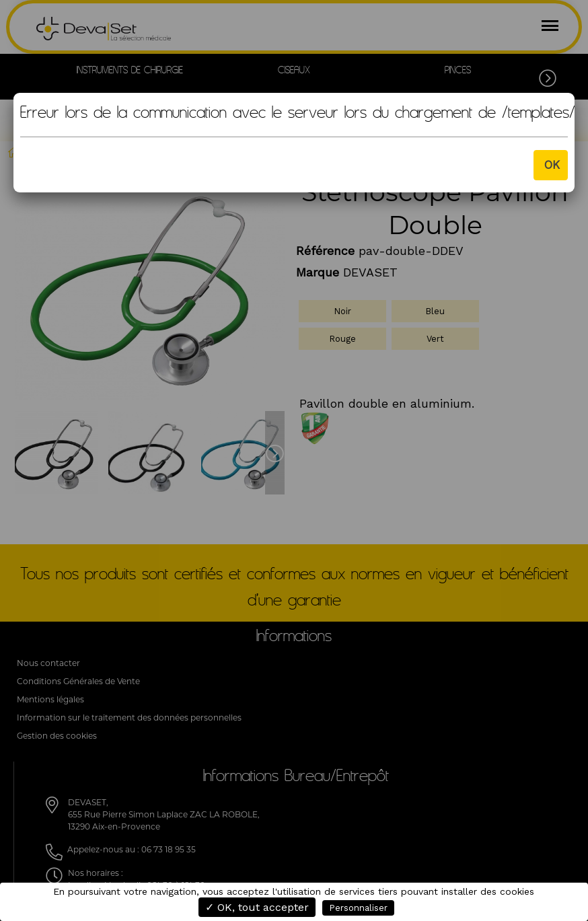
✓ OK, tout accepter (257, 907)
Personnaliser (358, 908)
